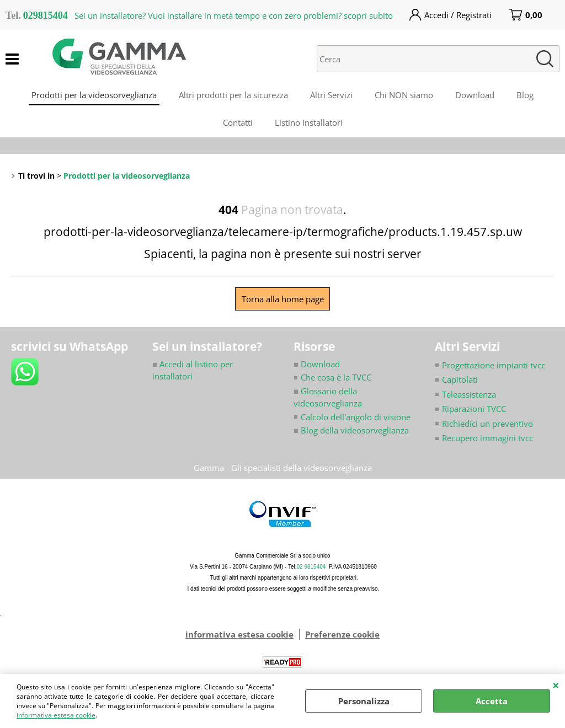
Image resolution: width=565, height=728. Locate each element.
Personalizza (364, 701)
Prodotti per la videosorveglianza (94, 95)
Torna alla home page (283, 299)
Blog (525, 95)
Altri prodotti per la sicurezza (233, 95)
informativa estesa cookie (56, 715)
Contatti (238, 122)
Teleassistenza (469, 394)
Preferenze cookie (342, 634)
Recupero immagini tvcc (487, 438)
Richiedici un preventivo (487, 424)
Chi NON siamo (404, 95)
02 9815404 (311, 567)
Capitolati (460, 379)
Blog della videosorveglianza (351, 430)
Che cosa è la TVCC (336, 377)
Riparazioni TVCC (474, 409)
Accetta (492, 701)
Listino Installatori (309, 122)
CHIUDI (556, 685)
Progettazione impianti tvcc (494, 365)
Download (475, 95)
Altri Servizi (331, 95)
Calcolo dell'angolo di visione (356, 417)
